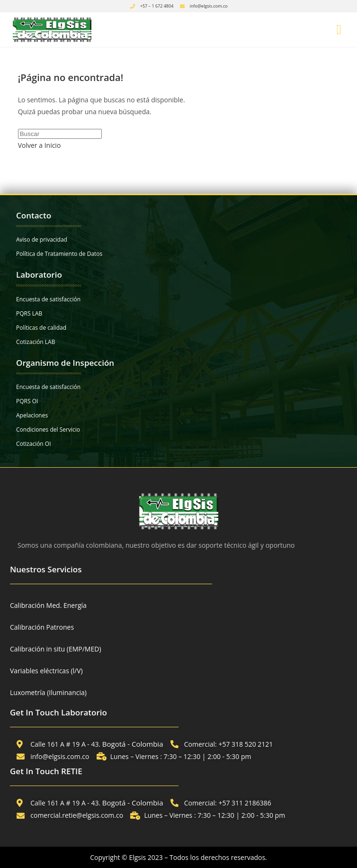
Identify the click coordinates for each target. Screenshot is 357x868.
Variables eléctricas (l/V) (46, 671)
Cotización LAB (36, 342)
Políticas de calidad (41, 328)
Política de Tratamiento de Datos (59, 254)
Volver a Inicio (40, 145)
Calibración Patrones (42, 627)
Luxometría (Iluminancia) (48, 692)
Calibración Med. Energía (48, 605)
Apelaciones (32, 415)
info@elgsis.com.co (209, 6)
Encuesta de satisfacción (48, 299)
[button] (339, 30)
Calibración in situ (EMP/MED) (56, 649)
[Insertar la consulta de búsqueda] (60, 134)
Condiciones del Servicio (48, 429)
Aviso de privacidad (42, 240)
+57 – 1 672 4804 (157, 6)
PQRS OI (27, 401)
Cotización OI (34, 444)
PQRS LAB (29, 313)
